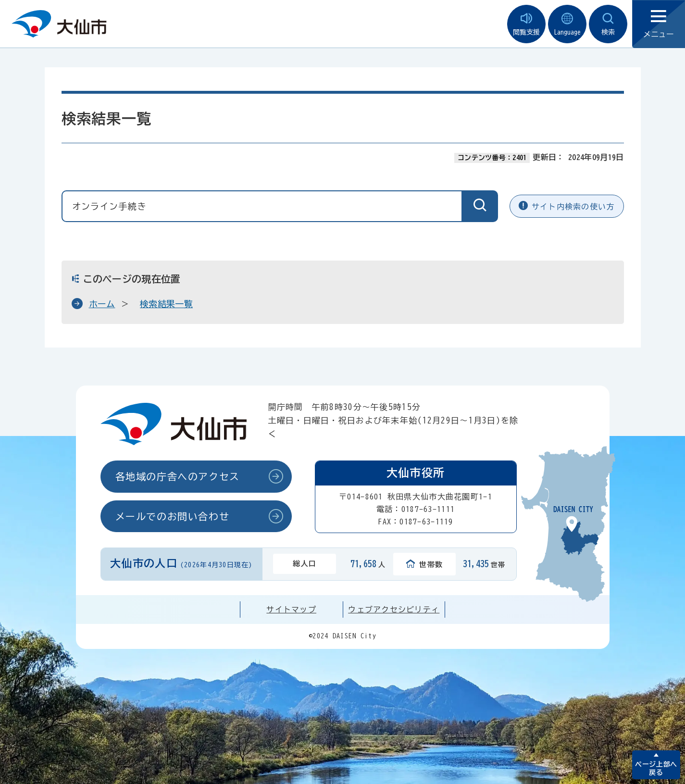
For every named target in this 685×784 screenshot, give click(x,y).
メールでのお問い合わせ (173, 516)
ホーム (102, 304)
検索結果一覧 (166, 304)
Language (567, 24)
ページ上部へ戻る (656, 768)
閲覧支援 (526, 24)
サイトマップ (291, 610)
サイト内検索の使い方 (567, 206)
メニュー (659, 24)
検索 (608, 24)
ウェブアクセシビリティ (394, 610)
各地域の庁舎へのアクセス (178, 476)
